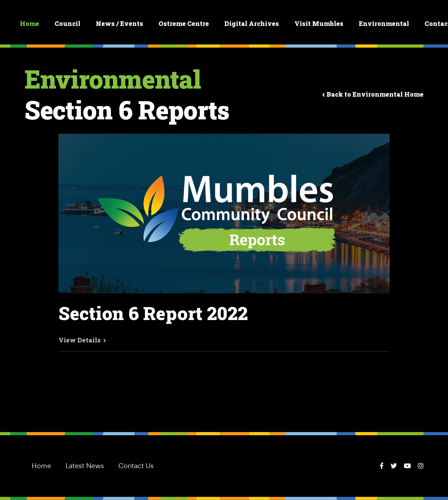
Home (30, 23)
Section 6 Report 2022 (153, 313)
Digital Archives (252, 23)
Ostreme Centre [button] (184, 23)
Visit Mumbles (319, 23)
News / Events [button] (120, 23)
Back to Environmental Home (373, 94)
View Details (82, 340)
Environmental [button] (384, 23)
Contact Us (136, 466)
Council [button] (68, 23)
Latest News (85, 466)
